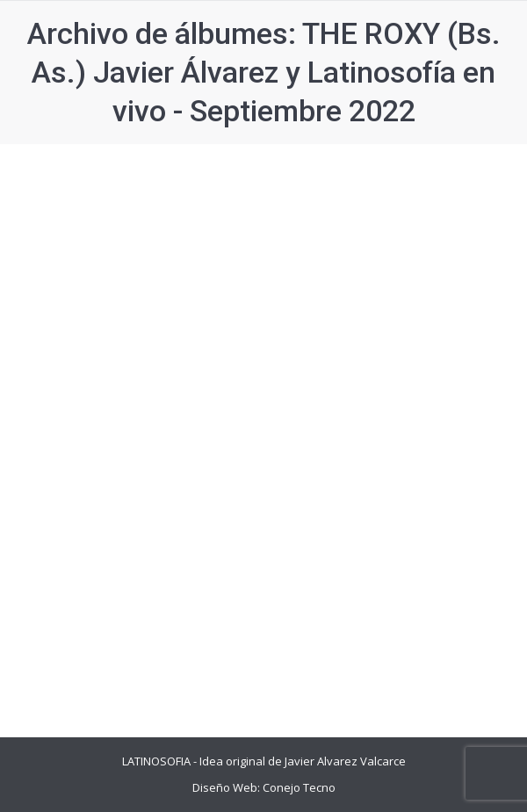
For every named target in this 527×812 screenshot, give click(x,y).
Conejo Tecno (299, 787)
